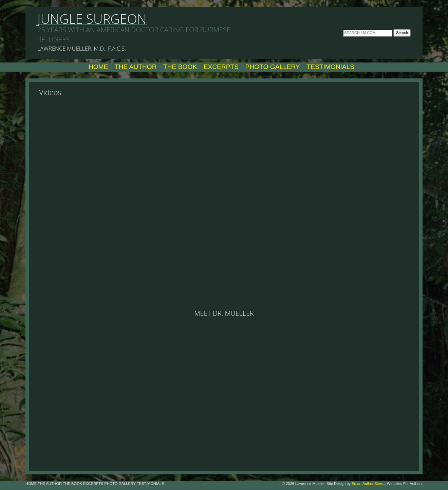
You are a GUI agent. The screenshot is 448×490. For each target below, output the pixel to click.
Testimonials (330, 67)
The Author (136, 67)
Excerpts (221, 67)
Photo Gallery (273, 67)
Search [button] (402, 33)
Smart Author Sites (367, 484)
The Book (180, 67)
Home (98, 67)
